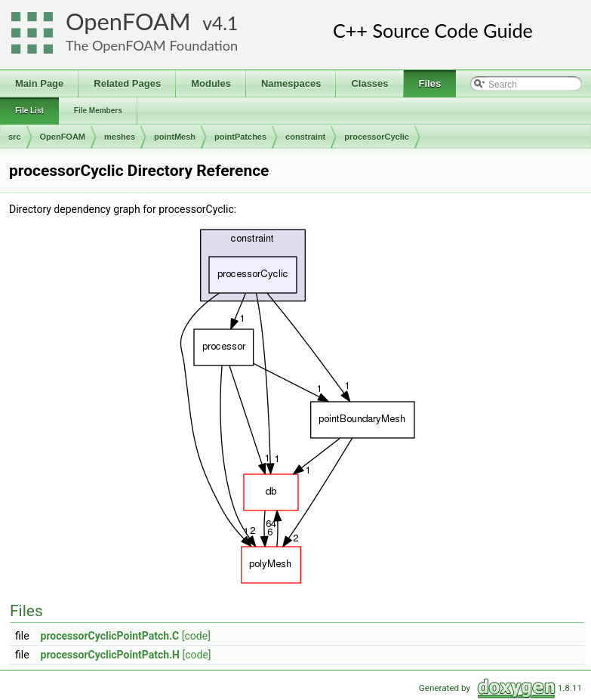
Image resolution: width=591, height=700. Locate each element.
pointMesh (175, 137)
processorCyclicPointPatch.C (110, 636)
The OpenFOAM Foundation (152, 45)
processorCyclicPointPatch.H (110, 655)
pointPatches (240, 137)
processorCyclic (377, 137)
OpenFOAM (128, 22)
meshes (120, 137)
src (15, 137)
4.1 (225, 23)
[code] (196, 636)
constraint (305, 137)
